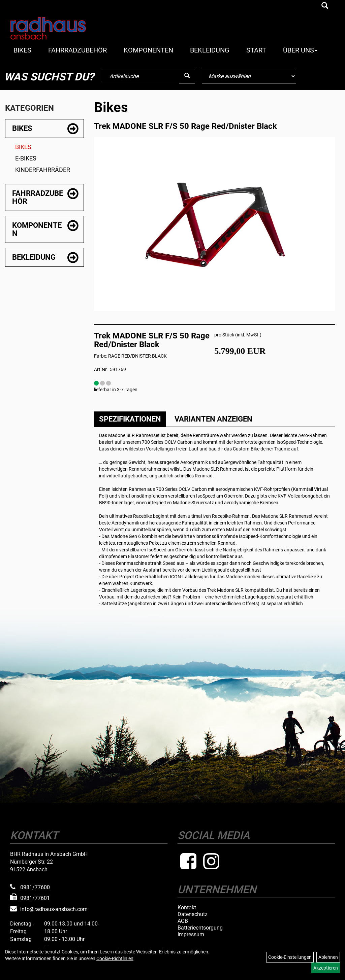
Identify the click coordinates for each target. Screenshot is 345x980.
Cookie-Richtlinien (115, 958)
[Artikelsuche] (325, 6)
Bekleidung (210, 50)
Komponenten (148, 50)
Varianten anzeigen (213, 419)
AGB (183, 921)
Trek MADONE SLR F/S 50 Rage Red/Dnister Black (185, 126)
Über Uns (300, 50)
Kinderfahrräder (43, 170)
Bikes (22, 50)
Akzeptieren (326, 968)
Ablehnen (328, 957)
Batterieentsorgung (200, 928)
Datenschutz (193, 914)
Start (256, 50)
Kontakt (187, 908)
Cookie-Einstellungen (290, 957)
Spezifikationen (130, 419)
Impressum (191, 935)
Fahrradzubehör (77, 50)
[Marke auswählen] (249, 76)
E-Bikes (26, 158)
